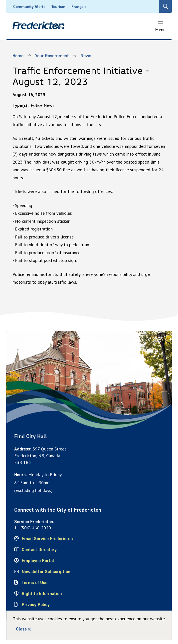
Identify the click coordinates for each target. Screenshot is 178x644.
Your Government (52, 56)
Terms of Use (35, 583)
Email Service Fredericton (47, 539)
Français (79, 7)
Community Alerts (29, 7)
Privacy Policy (36, 605)
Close (21, 629)
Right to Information (42, 594)
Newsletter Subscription (46, 572)
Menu (160, 30)
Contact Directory (39, 550)
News (86, 56)
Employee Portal (38, 561)
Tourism (58, 7)
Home (18, 56)
